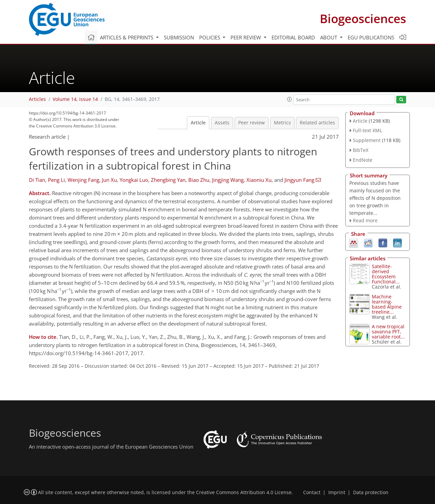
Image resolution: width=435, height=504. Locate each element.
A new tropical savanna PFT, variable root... (388, 332)
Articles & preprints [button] (127, 37)
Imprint (337, 492)
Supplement (367, 140)
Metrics (282, 123)
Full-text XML (367, 130)
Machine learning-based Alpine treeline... (387, 304)
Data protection (371, 492)
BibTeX (361, 150)
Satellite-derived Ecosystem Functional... (386, 274)
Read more (365, 220)
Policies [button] (210, 37)
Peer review (251, 123)
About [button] (329, 37)
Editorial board (293, 37)
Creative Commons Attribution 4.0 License (244, 492)
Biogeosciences (363, 19)
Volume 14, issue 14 (75, 99)
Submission (179, 37)
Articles (37, 99)
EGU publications (371, 37)
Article (198, 123)
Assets (222, 123)
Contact (312, 492)
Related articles (317, 123)
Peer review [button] (246, 37)
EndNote (363, 160)
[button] (290, 99)
